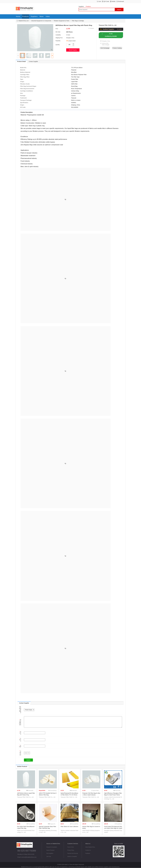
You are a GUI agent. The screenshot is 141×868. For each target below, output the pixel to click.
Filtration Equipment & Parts (62, 21)
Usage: (22, 82)
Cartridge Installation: (27, 91)
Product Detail (21, 61)
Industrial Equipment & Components (41, 21)
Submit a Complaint (72, 857)
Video (48, 16)
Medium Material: (25, 72)
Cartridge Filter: (25, 75)
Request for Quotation (52, 847)
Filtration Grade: (25, 84)
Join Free (49, 857)
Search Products (50, 850)
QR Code (106, 1)
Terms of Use (71, 847)
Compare (92, 28)
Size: (22, 93)
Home (18, 16)
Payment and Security (73, 853)
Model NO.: (23, 68)
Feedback (88, 853)
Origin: (22, 105)
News (42, 16)
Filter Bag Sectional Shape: (28, 86)
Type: (22, 79)
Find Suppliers (50, 853)
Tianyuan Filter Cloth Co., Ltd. (108, 25)
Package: (23, 96)
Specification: (24, 103)
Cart (100, 1)
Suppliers (82, 6)
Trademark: (24, 98)
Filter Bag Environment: (27, 89)
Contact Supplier (33, 61)
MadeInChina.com (24, 21)
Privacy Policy (71, 850)
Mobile (114, 1)
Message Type (20, 710)
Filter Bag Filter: (25, 77)
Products (89, 6)
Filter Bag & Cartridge (78, 21)
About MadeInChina (90, 847)
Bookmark (121, 1)
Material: (23, 70)
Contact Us (88, 850)
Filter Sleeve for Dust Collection (69, 827)
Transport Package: (26, 100)
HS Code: (23, 107)
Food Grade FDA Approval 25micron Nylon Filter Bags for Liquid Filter (113, 828)
